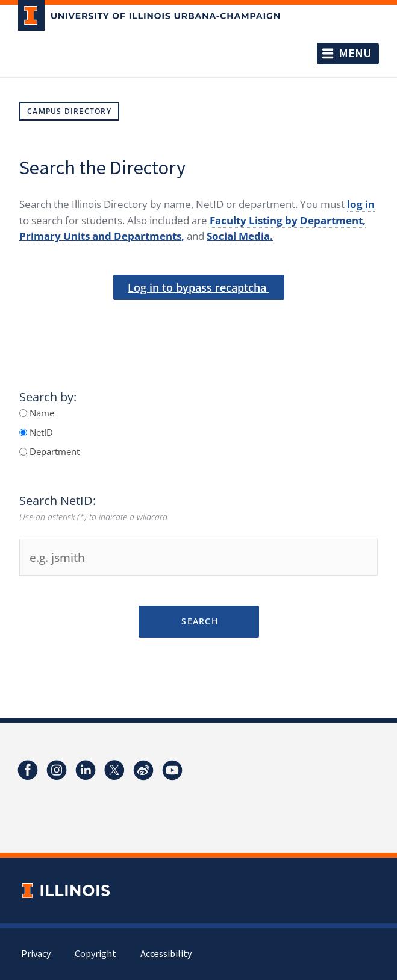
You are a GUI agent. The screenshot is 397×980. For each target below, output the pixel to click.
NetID (40, 432)
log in (361, 204)
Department (53, 451)
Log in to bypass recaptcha (198, 287)
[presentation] (199, 320)
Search (198, 621)
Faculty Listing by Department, (288, 220)
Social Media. (240, 236)
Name (41, 413)
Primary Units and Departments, (102, 236)
